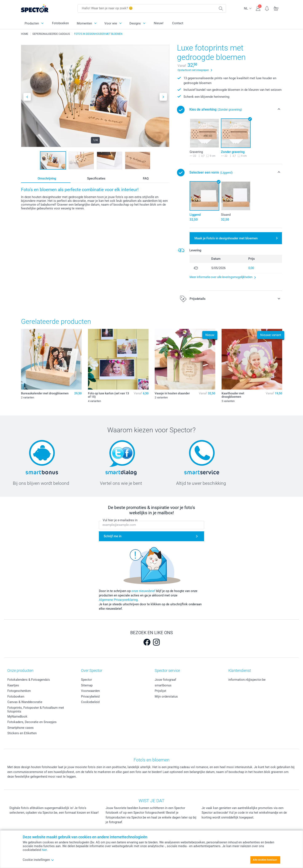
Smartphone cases (21, 728)
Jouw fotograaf (165, 680)
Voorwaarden (90, 691)
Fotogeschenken (19, 691)
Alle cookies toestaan (265, 860)
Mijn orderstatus (166, 697)
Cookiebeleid (90, 702)
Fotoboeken (60, 23)
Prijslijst (160, 691)
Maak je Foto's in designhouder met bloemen (226, 238)
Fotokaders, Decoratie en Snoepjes (32, 722)
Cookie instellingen (38, 860)
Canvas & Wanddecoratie (25, 702)
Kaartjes (13, 685)
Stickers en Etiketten (22, 733)
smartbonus (163, 685)
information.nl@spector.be (247, 680)
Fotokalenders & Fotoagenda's (29, 680)
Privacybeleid (90, 697)
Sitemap (87, 685)
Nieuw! (159, 23)
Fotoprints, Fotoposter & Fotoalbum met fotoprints (36, 710)
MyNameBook (17, 717)
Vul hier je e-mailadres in (120, 520)
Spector (86, 680)
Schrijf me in (113, 536)
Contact (178, 23)
